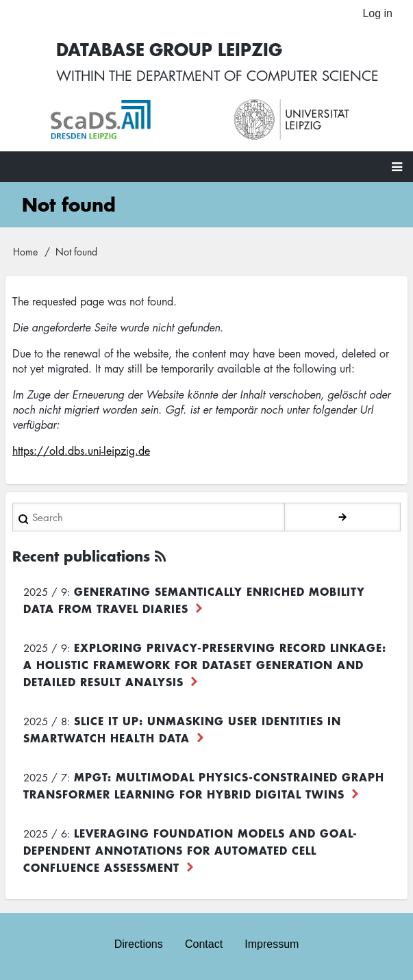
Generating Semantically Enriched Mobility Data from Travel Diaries (194, 600)
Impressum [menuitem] (272, 944)
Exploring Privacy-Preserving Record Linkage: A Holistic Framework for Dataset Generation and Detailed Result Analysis (205, 664)
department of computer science (258, 75)
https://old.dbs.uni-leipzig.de (81, 451)
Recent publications (81, 556)
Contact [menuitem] (204, 944)
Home (25, 251)
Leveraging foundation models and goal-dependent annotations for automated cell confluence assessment (190, 850)
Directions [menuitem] (139, 944)
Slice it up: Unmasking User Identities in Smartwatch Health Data (182, 729)
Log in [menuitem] (377, 13)
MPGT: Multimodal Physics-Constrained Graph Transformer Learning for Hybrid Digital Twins (204, 785)
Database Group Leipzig (169, 49)
